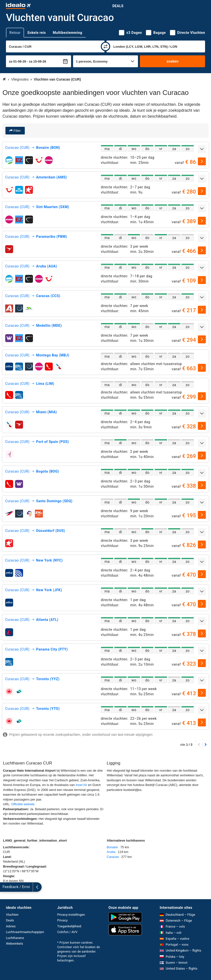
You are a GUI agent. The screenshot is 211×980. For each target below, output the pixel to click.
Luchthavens (15, 938)
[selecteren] (202, 161)
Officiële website (23, 804)
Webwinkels (14, 944)
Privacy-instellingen (71, 915)
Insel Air (81, 785)
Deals (118, 6)
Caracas (113, 857)
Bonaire (112, 847)
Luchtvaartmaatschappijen (25, 932)
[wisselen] (105, 46)
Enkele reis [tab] (37, 33)
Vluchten (12, 915)
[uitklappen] (202, 149)
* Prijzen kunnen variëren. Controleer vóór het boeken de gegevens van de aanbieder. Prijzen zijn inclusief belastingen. (79, 952)
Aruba (111, 852)
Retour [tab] (15, 33)
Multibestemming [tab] (67, 33)
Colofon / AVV (67, 932)
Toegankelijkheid (69, 926)
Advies (11, 926)
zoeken (173, 61)
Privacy (62, 920)
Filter (17, 131)
